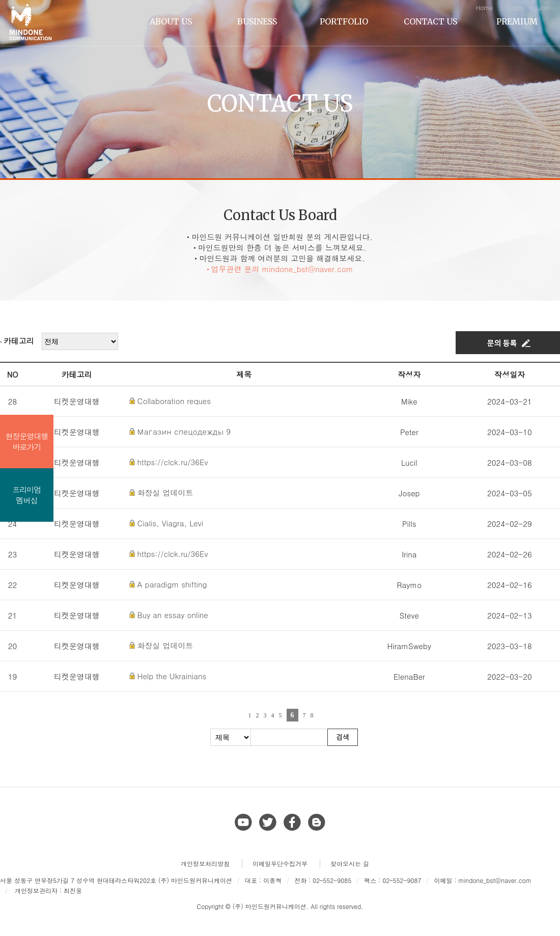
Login (516, 7)
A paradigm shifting (172, 584)
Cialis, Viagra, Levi (171, 523)
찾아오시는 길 (350, 863)
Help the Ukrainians (172, 676)
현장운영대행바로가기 (27, 441)
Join (544, 7)
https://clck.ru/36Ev (173, 462)
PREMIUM (517, 21)
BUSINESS (257, 21)
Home (484, 7)
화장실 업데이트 (165, 492)
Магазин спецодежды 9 (184, 431)
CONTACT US (430, 21)
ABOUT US (171, 21)
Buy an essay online (173, 615)
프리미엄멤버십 (27, 495)
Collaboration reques (174, 401)
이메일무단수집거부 (280, 863)
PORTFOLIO (344, 21)
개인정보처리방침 (205, 863)
